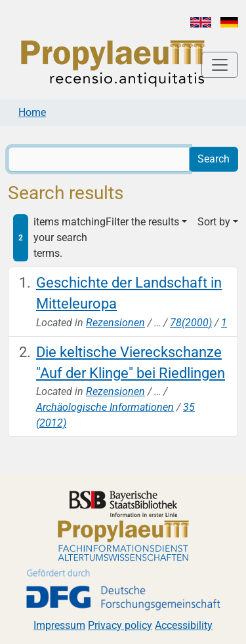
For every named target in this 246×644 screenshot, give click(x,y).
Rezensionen (115, 323)
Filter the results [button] (142, 222)
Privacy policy (120, 625)
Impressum (59, 625)
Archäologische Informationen (105, 407)
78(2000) (191, 323)
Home (32, 112)
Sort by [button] (214, 222)
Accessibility (184, 625)
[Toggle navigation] (220, 65)
